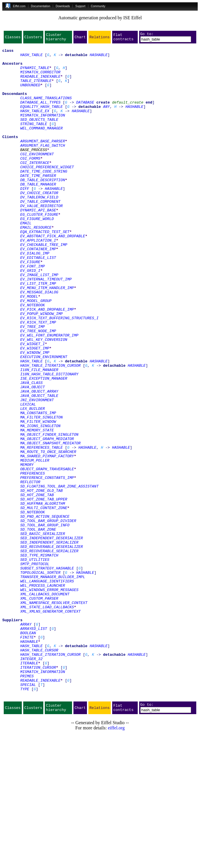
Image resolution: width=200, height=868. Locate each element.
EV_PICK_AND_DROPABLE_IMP (47, 364)
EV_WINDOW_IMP (35, 415)
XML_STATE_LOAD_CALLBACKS (47, 721)
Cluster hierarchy (56, 39)
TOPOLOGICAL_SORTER (40, 679)
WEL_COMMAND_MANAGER (41, 146)
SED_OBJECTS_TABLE (39, 136)
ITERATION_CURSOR (38, 793)
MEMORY (27, 550)
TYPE (25, 819)
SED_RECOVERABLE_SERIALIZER (49, 653)
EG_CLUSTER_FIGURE (39, 250)
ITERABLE (29, 788)
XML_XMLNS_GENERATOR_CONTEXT (50, 726)
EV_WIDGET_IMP (35, 410)
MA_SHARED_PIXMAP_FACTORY (47, 540)
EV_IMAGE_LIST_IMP (39, 322)
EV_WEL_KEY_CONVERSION (44, 400)
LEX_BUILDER (32, 483)
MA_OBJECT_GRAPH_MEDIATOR (47, 519)
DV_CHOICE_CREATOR (39, 224)
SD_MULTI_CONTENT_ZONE (44, 602)
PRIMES (27, 804)
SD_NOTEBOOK (32, 607)
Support (80, 6)
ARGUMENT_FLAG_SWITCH (42, 167)
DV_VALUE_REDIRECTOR (41, 239)
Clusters (33, 39)
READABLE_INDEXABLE (40, 84)
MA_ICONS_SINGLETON (40, 503)
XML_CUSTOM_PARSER (39, 710)
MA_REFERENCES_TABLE (41, 529)
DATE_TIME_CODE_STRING (44, 198)
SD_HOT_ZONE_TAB (37, 586)
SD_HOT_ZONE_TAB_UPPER (44, 591)
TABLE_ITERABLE (36, 89)
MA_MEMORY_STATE (37, 508)
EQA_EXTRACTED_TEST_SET (45, 270)
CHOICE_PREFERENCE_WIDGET (47, 193)
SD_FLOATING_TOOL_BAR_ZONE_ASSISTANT (59, 576)
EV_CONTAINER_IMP (38, 291)
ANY (106, 120)
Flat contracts (123, 39)
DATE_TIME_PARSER (38, 203)
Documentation (41, 6)
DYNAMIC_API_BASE (38, 244)
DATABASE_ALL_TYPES (40, 115)
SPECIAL (28, 814)
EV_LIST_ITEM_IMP (38, 332)
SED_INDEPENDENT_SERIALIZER (49, 643)
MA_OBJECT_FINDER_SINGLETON (49, 514)
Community (98, 6)
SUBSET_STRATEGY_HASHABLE (47, 674)
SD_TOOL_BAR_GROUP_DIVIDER (48, 617)
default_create (128, 115)
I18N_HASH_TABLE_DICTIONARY (49, 441)
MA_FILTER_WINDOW (38, 498)
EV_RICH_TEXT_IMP (38, 379)
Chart (80, 39)
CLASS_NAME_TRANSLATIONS (46, 110)
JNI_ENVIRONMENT (37, 472)
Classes (13, 39)
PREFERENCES (32, 560)
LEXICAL (28, 477)
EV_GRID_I (30, 317)
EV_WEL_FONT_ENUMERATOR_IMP (49, 395)
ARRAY (26, 741)
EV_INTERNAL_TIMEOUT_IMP (46, 327)
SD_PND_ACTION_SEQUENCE (45, 612)
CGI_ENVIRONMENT (37, 177)
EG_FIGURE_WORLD (37, 255)
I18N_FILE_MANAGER (39, 436)
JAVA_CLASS (31, 452)
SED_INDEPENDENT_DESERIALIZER (51, 638)
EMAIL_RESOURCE (36, 265)
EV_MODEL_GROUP (36, 353)
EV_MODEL (29, 348)
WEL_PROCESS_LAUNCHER (42, 695)
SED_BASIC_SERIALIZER (42, 633)
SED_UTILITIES (35, 664)
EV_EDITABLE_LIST (38, 301)
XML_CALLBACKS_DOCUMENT (45, 705)
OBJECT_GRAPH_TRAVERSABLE (47, 555)
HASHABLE (98, 58)
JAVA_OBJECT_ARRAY (39, 462)
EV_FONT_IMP (32, 312)
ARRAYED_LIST (34, 747)
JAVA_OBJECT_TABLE (39, 467)
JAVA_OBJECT (32, 457)
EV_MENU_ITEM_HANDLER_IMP (47, 338)
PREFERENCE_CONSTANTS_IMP (47, 565)
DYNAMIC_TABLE (35, 74)
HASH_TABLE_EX (35, 125)
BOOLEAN (28, 752)
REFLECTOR (30, 571)
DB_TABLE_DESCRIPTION (42, 208)
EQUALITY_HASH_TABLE (41, 120)
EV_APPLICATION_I (38, 281)
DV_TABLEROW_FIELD (39, 229)
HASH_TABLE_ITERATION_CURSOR (50, 431)
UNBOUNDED (30, 94)
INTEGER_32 (31, 783)
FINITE (27, 757)
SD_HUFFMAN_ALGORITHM (42, 596)
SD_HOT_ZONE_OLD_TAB (41, 581)
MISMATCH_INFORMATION (42, 131)
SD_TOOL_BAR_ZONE (38, 628)
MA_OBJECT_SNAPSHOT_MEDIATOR (50, 524)
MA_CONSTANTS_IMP (38, 488)
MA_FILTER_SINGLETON (41, 493)
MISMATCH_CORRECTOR (40, 79)
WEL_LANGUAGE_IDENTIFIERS (47, 690)
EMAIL (26, 260)
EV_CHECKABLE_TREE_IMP (44, 286)
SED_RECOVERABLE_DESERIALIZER (51, 648)
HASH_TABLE (31, 58)
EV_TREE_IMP (32, 384)
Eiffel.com (19, 6)
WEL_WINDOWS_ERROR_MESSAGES (49, 700)
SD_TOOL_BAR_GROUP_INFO (45, 622)
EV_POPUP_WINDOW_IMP (41, 369)
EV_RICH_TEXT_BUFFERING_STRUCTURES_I (59, 374)
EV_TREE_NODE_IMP (38, 389)
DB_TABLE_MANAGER (38, 213)
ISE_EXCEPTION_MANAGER (44, 446)
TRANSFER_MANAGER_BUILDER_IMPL (53, 685)
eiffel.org (116, 861)
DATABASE (85, 115)
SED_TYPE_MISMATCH (39, 659)
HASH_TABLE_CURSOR (39, 773)
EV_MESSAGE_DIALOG (39, 343)
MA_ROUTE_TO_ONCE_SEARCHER (48, 534)
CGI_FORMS (30, 182)
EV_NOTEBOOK (32, 358)
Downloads (63, 6)
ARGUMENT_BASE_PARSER (42, 162)
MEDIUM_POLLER (35, 545)
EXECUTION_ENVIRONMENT (44, 420)
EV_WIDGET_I (32, 405)
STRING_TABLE (34, 141)
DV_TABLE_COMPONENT (40, 234)
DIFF (25, 219)
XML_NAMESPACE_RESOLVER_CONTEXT (54, 716)
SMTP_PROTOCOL (35, 669)
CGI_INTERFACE (35, 188)
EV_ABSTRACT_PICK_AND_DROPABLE (53, 276)
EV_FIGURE (30, 307)
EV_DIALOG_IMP (35, 296)
